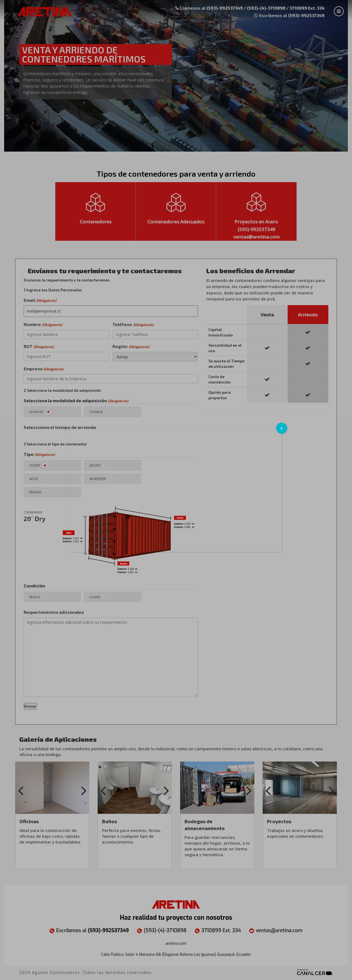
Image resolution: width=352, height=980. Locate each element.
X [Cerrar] (282, 428)
